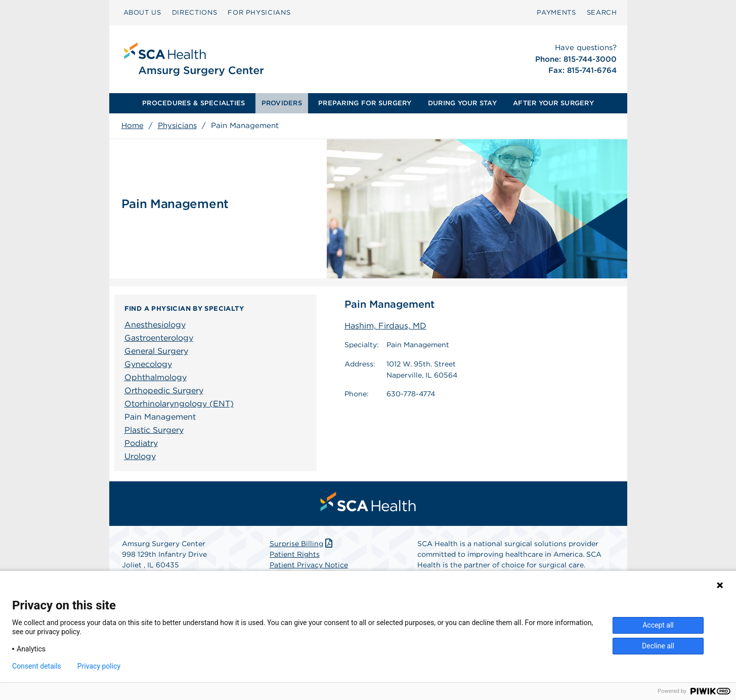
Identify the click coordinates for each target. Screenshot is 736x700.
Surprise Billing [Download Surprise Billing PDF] (302, 544)
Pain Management (160, 417)
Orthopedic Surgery (164, 390)
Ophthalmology (156, 377)
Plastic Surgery (154, 430)
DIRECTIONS (195, 12)
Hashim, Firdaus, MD (385, 326)
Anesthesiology (155, 325)
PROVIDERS (282, 103)
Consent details (37, 666)
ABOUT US (142, 12)
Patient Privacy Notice (309, 565)
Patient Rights (295, 554)
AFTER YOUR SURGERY (553, 103)
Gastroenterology (159, 338)
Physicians (177, 126)
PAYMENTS (556, 12)
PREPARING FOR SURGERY (365, 103)
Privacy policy (99, 666)
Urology (140, 456)
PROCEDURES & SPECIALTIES (193, 103)
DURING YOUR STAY (462, 103)
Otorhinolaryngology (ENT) (179, 404)
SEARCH (602, 12)
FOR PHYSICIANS (259, 12)
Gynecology (148, 364)
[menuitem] (142, 13)
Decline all (658, 646)
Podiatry (141, 443)
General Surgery (156, 351)
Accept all (658, 625)
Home (133, 126)
